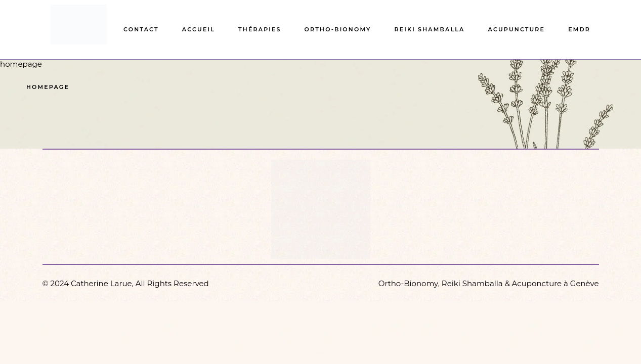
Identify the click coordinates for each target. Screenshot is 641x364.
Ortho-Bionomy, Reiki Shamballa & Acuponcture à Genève (489, 283)
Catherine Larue (101, 283)
